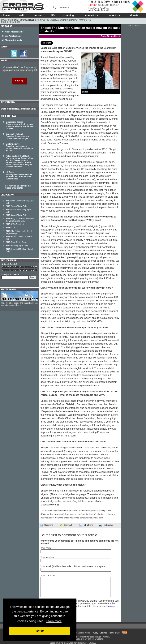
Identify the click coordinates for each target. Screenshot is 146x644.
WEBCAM (104, 5)
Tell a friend (86, 525)
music (37, 15)
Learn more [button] (54, 621)
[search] (64, 7)
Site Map (103, 633)
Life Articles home (13, 36)
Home (15, 20)
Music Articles (28, 20)
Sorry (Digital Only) (17, 206)
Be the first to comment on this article (69, 535)
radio (21, 15)
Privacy (95, 633)
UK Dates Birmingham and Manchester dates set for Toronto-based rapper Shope (19, 176)
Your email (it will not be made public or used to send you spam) (73, 566)
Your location (47, 557)
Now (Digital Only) (16, 242)
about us (113, 15)
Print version (106, 525)
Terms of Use (115, 633)
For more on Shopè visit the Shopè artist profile (18, 187)
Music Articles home (14, 32)
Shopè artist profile (14, 40)
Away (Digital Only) (17, 215)
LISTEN (93, 5)
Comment (46, 525)
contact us (91, 15)
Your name (46, 548)
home (6, 15)
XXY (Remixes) (15, 224)
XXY (10, 228)
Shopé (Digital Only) (17, 246)
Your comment (48, 576)
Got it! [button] (40, 631)
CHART (114, 5)
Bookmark (66, 525)
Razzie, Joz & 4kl (101, 10)
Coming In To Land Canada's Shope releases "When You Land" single (17, 136)
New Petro (104, 8)
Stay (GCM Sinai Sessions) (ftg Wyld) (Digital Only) (20, 220)
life (52, 15)
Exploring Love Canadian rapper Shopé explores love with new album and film (19, 147)
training (68, 15)
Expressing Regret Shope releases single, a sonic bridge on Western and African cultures (20, 125)
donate (133, 15)
